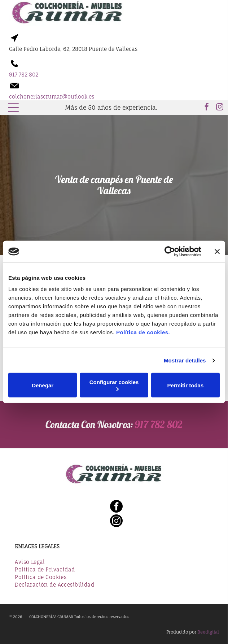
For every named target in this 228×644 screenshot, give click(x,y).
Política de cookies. (143, 332)
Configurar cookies (114, 385)
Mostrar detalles (185, 360)
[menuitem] (114, 563)
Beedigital (208, 632)
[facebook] (207, 108)
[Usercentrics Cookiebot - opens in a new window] (170, 252)
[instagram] (220, 108)
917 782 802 (159, 424)
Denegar (43, 385)
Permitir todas (185, 385)
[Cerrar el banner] (217, 252)
